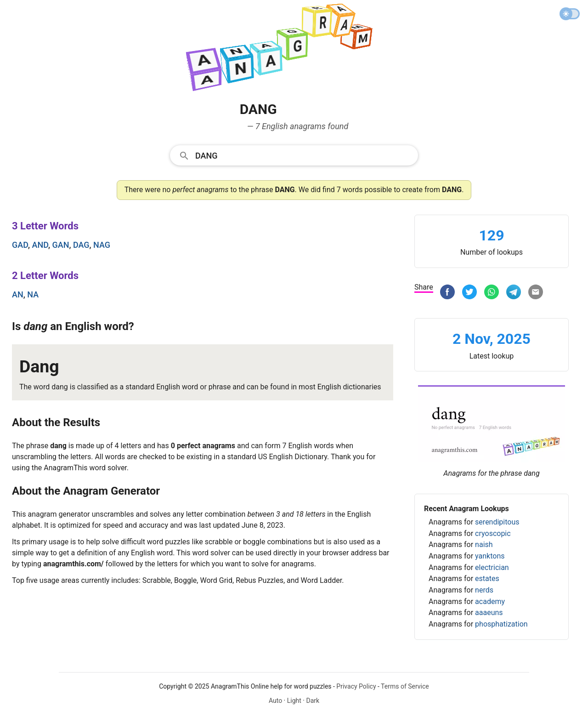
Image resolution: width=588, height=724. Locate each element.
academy (490, 601)
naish (484, 544)
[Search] (304, 155)
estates (487, 579)
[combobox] (294, 155)
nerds (484, 590)
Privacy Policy (356, 686)
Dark (313, 701)
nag (102, 245)
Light (294, 701)
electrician (492, 567)
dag (81, 245)
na (33, 294)
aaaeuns (489, 613)
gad (20, 245)
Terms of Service (405, 686)
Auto (275, 701)
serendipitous (497, 522)
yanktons (490, 556)
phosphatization (501, 624)
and (40, 245)
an (18, 294)
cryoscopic (493, 533)
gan (61, 245)
